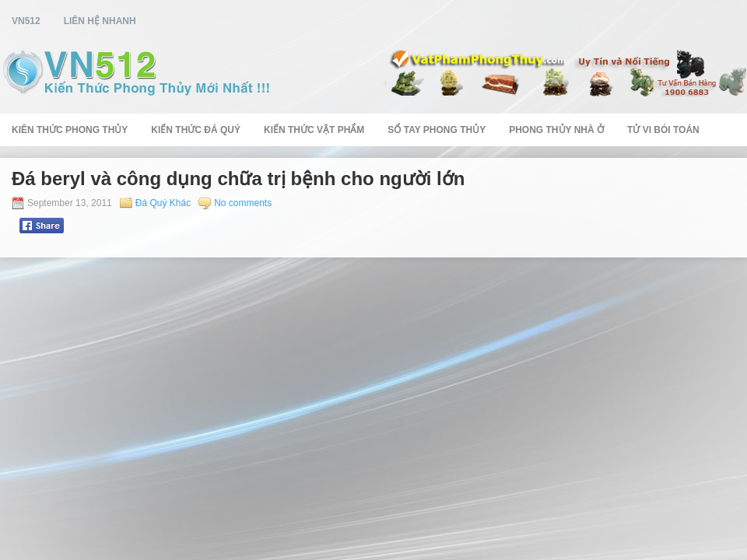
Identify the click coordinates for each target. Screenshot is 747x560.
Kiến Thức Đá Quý (196, 130)
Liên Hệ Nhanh (100, 21)
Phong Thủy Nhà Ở (556, 130)
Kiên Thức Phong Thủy (70, 130)
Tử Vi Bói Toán (663, 130)
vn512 (26, 21)
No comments (243, 203)
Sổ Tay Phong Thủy (437, 130)
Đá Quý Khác (163, 203)
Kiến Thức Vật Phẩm (314, 130)
